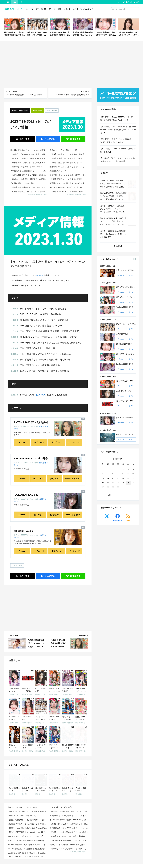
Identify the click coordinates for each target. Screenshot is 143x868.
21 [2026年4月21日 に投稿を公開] (108, 483)
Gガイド (40, 275)
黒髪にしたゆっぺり (58, 171)
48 (8, 2)
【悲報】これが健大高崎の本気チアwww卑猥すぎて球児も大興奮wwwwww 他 (28, 828)
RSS (128, 520)
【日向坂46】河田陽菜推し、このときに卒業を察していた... (69, 840)
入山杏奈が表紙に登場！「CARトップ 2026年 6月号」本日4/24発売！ (28, 853)
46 (15, 2)
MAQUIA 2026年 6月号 (125, 307)
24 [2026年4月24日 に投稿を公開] (123, 483)
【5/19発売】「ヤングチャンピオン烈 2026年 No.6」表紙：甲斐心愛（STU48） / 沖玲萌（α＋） (118, 130)
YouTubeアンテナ (88, 9)
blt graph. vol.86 (23, 531)
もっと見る (118, 246)
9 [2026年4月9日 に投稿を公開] (118, 474)
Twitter (16, 429)
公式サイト (44, 426)
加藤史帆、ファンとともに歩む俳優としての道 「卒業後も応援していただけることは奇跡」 (68, 175)
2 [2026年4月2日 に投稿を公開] (118, 469)
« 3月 (109, 495)
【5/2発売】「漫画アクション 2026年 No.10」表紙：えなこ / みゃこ (116, 141)
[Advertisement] (71, 65)
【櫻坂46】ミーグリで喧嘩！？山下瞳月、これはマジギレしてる (69, 849)
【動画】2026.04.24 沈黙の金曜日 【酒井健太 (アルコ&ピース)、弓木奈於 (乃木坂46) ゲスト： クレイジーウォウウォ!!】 (68, 192)
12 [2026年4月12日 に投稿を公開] (133, 474)
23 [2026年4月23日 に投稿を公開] (118, 483)
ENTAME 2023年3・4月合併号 (31, 422)
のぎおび (40, 395)
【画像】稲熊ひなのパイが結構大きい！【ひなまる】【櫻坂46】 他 (68, 163)
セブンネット (39, 442)
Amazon (22, 442)
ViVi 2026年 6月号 (123, 334)
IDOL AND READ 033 (26, 495)
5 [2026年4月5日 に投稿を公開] (133, 469)
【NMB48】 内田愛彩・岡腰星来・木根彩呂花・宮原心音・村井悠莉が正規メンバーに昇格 (29, 179)
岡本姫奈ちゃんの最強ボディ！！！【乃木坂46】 (29, 171)
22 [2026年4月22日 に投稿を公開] (113, 483)
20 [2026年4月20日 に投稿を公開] (103, 483)
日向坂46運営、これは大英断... (23, 183)
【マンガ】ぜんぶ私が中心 (61, 807)
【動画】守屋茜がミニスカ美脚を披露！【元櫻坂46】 (68, 179)
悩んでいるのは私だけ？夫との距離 (23, 807)
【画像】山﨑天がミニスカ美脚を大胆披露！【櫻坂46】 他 (68, 154)
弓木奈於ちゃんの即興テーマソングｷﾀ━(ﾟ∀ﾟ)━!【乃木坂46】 (28, 836)
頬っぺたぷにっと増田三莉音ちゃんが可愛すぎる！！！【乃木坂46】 (28, 840)
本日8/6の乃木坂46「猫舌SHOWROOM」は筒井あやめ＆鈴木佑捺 (69, 820)
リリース (52, 9)
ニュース (29, 9)
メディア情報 (52, 111)
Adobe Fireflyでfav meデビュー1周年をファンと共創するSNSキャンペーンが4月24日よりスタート (68, 187)
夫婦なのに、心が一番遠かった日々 (64, 150)
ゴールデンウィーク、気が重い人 (22, 816)
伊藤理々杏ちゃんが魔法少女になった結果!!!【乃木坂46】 (68, 183)
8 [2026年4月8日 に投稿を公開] (113, 474)
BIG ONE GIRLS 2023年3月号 (31, 459)
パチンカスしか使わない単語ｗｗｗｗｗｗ (28, 158)
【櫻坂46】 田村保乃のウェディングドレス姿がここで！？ (29, 167)
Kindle (121, 359)
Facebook (118, 520)
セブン (131, 275)
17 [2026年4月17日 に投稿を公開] (123, 478)
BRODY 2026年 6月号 (124, 344)
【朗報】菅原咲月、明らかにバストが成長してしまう (29, 192)
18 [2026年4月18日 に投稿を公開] (128, 478)
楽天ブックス (57, 442)
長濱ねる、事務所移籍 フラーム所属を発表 (67, 845)
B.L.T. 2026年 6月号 (123, 391)
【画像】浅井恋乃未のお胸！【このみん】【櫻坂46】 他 (68, 158)
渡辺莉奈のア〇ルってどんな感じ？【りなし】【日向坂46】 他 (68, 167)
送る (75, 139)
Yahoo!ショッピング (73, 479)
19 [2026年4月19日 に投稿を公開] (133, 478)
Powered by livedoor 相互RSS (37, 195)
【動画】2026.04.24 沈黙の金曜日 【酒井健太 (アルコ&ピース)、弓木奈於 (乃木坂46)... (69, 836)
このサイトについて (130, 2)
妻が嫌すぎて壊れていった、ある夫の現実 (28, 150)
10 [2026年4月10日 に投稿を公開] (123, 474)
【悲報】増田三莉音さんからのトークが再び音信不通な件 (29, 187)
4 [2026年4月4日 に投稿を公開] (128, 469)
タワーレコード (74, 442)
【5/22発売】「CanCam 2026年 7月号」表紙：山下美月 (118, 150)
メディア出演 (41, 9)
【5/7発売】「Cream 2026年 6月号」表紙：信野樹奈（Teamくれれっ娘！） (29, 154)
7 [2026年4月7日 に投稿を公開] (108, 474)
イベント (67, 9)
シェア (50, 139)
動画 (59, 9)
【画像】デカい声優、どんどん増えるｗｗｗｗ (29, 163)
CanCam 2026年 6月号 (125, 364)
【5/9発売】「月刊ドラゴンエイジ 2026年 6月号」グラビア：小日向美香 (117, 160)
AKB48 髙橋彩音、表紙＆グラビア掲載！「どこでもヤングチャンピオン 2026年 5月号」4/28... (28, 845)
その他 (75, 9)
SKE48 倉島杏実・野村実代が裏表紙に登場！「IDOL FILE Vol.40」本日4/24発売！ (28, 849)
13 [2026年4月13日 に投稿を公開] (103, 478)
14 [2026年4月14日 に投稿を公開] (108, 478)
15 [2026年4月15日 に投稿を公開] (113, 478)
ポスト (24, 139)
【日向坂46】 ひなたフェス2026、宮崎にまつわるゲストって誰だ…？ (29, 175)
